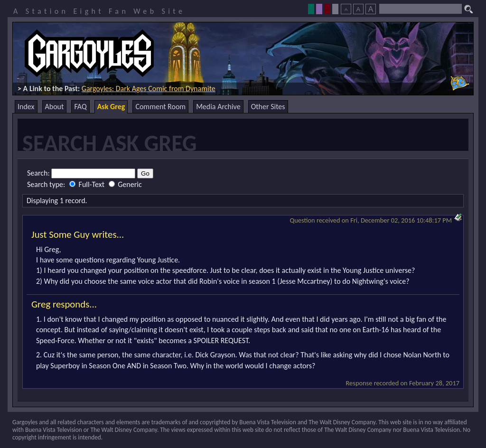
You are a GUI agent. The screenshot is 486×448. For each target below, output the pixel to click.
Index (26, 107)
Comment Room (160, 107)
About (55, 107)
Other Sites (268, 107)
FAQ (80, 107)
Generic (125, 184)
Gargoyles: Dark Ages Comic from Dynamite (149, 89)
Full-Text (88, 184)
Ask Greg (111, 107)
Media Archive (218, 107)
